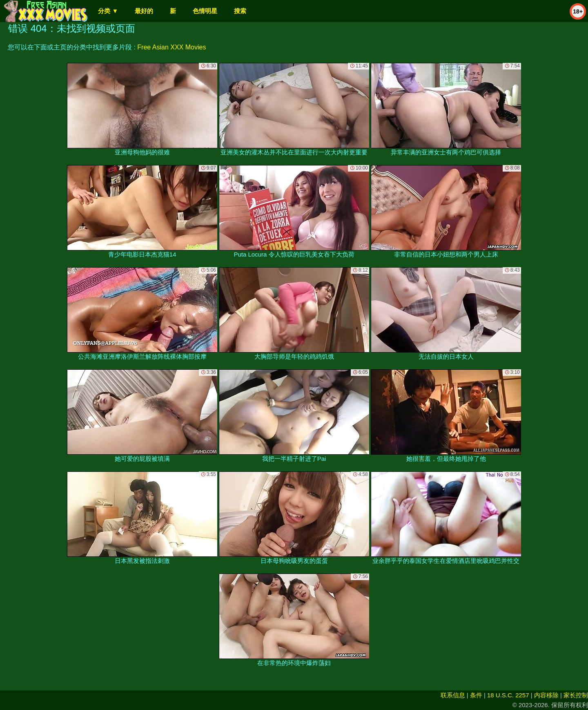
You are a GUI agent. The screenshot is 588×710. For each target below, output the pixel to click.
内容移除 (546, 695)
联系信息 (453, 695)
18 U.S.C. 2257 (508, 695)
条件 (476, 695)
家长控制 (576, 695)
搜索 (240, 11)
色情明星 (205, 11)
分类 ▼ (108, 11)
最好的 (144, 11)
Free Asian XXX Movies (171, 47)
